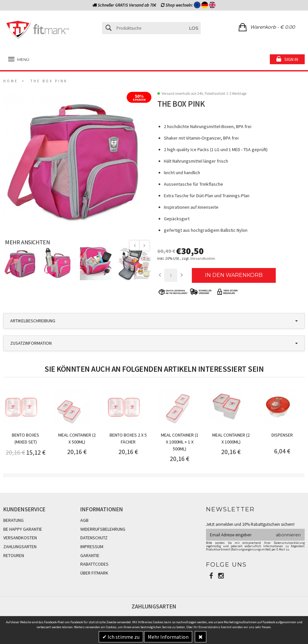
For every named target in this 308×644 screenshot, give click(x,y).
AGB (84, 520)
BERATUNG (13, 520)
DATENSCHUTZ (94, 538)
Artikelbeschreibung (33, 321)
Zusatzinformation (31, 343)
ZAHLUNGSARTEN (20, 547)
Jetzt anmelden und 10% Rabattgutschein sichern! (250, 524)
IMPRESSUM (92, 547)
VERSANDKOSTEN (20, 538)
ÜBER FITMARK (94, 573)
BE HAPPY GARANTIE (23, 529)
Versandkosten (203, 258)
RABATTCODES (94, 564)
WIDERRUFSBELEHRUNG (103, 529)
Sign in (291, 59)
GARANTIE (90, 555)
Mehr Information (168, 637)
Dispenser (282, 435)
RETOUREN (14, 555)
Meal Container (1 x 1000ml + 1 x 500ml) (180, 442)
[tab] (154, 321)
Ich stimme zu (123, 637)
